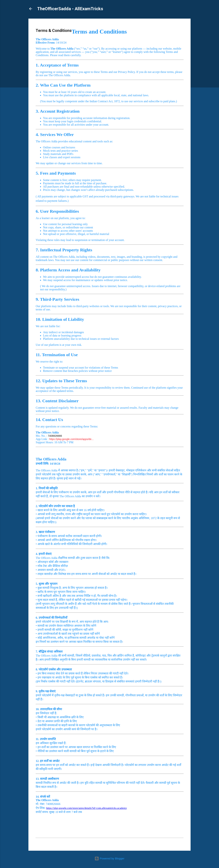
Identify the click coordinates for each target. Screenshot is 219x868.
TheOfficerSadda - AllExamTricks (70, 9)
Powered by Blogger (109, 858)
